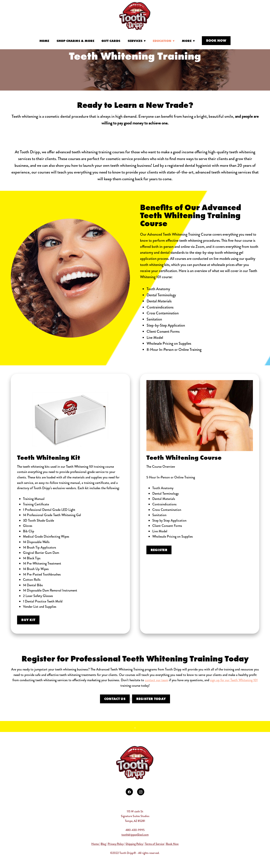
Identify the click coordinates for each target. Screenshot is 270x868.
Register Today (151, 699)
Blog (103, 844)
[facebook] (129, 792)
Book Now (216, 40)
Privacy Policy (116, 844)
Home (44, 41)
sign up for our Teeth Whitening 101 (234, 680)
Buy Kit (28, 620)
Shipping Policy (134, 844)
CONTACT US (115, 699)
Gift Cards (111, 41)
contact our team (157, 680)
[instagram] (141, 792)
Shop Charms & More (75, 41)
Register (159, 550)
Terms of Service (155, 844)
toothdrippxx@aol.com (135, 835)
